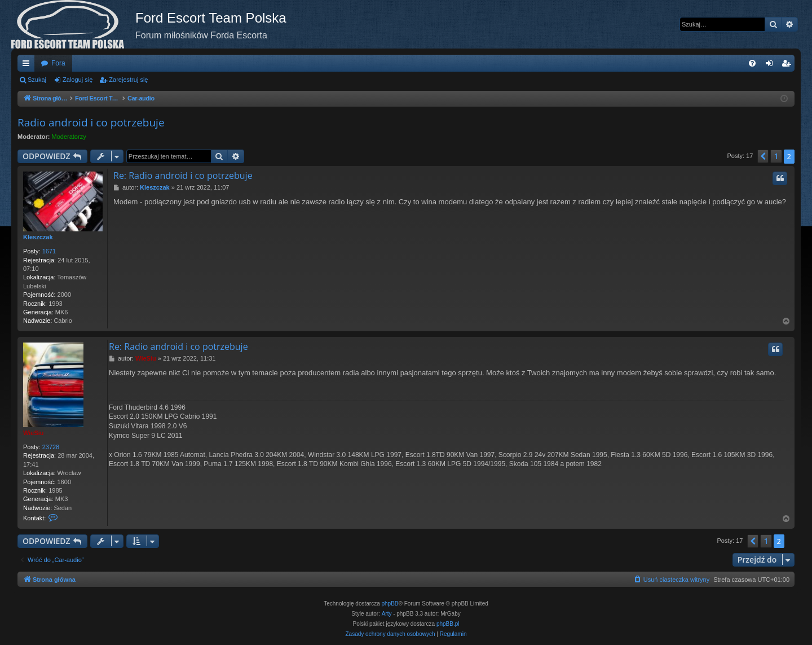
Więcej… (28, 65)
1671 (49, 251)
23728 (51, 447)
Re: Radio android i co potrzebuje (183, 175)
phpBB (390, 604)
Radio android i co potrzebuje (91, 122)
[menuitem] (752, 63)
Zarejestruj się (128, 80)
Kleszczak (38, 237)
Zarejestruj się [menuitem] (788, 65)
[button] (763, 156)
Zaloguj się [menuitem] (772, 65)
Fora (58, 63)
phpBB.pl (448, 624)
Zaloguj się (78, 80)
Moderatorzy (69, 137)
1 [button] (776, 156)
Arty (387, 614)
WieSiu (34, 433)
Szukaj (37, 80)
